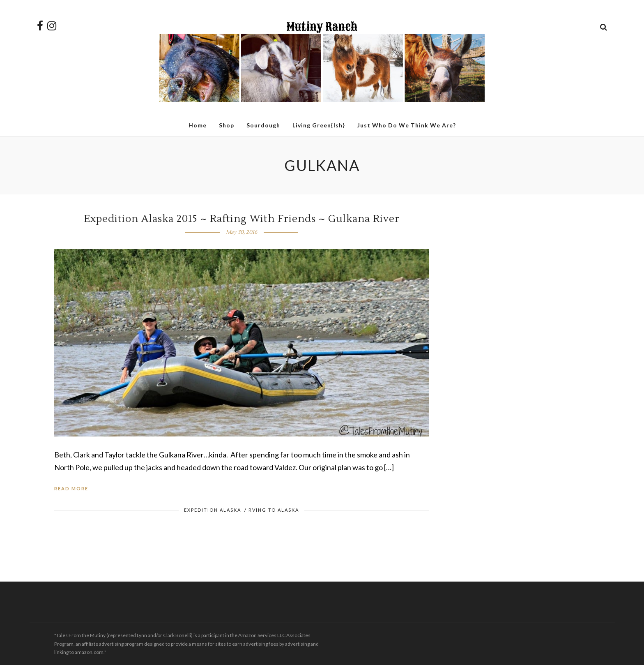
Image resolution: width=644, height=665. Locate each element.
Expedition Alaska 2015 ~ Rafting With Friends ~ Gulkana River (242, 219)
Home (198, 125)
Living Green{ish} (319, 125)
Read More (71, 488)
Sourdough (263, 125)
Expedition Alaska (213, 510)
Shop (227, 125)
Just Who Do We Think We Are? (407, 125)
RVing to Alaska (274, 510)
